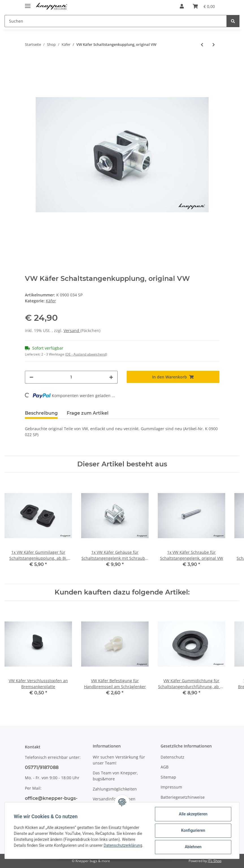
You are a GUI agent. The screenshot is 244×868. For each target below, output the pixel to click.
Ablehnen (193, 847)
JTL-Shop (215, 861)
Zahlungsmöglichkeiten (115, 789)
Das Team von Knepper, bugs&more (115, 776)
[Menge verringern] (31, 377)
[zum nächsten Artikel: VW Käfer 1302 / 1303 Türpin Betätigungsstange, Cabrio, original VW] (214, 45)
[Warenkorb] (204, 6)
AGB (165, 767)
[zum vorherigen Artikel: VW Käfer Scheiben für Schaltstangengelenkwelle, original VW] (202, 45)
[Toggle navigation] (28, 4)
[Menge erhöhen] (111, 377)
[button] (182, 6)
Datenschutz (172, 757)
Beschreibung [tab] (41, 413)
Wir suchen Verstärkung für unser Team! (119, 760)
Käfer (51, 301)
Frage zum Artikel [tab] (88, 413)
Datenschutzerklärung (123, 845)
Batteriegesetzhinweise (183, 797)
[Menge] (71, 377)
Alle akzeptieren (193, 814)
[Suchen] (116, 21)
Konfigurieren (193, 830)
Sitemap (168, 777)
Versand (72, 330)
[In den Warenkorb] (173, 377)
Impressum (171, 787)
